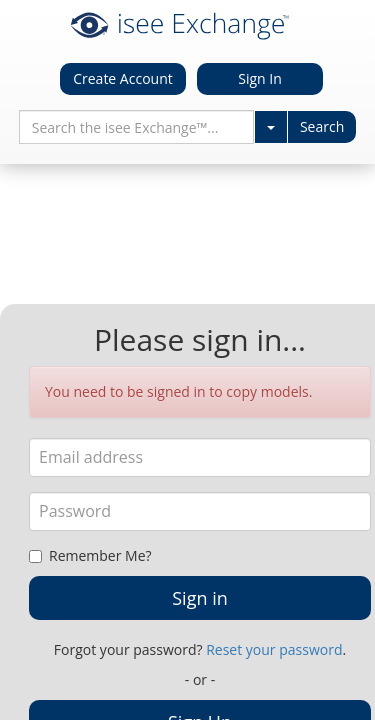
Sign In (260, 78)
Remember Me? (90, 555)
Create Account (123, 78)
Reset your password (274, 649)
